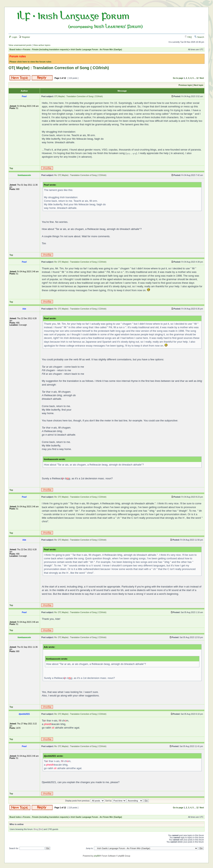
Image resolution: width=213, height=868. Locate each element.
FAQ (188, 37)
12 (197, 78)
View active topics (42, 45)
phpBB (97, 856)
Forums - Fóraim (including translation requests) (46, 50)
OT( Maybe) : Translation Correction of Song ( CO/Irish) (59, 68)
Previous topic (185, 85)
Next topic (199, 85)
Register (24, 37)
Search (199, 37)
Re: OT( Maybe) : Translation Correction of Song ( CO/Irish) (80, 175)
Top (11, 168)
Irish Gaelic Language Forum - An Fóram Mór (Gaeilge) (96, 50)
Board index (15, 50)
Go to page (178, 78)
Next (202, 78)
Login (13, 37)
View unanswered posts (20, 45)
